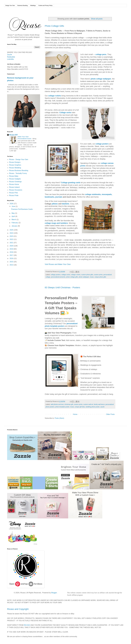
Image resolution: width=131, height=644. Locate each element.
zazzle (102, 407)
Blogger (54, 593)
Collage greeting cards (71, 183)
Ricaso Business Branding (19, 170)
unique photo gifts (100, 277)
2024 (12, 233)
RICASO (27, 625)
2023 (12, 236)
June (14, 206)
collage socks (66, 275)
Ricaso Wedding (15, 168)
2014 (12, 265)
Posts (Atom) (59, 418)
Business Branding (23, 6)
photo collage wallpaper (101, 79)
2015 (12, 262)
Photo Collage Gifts (54, 26)
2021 (12, 243)
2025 (12, 230)
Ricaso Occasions (16, 190)
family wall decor (99, 404)
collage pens (101, 54)
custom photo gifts (87, 275)
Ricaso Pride (14, 195)
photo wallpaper (84, 277)
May (13, 213)
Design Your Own (10, 6)
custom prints (98, 275)
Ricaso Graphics (15, 165)
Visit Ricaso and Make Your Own (58, 264)
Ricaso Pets (13, 193)
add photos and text (57, 404)
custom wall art (88, 404)
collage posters (102, 144)
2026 (12, 204)
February (15, 223)
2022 (12, 239)
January (15, 226)
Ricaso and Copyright (18, 609)
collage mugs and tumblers (56, 223)
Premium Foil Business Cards (22, 209)
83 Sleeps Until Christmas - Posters (62, 287)
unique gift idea (80, 407)
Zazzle (10, 55)
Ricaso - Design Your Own (19, 159)
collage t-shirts (55, 96)
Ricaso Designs (15, 162)
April (13, 216)
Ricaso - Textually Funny (18, 173)
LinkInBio (10, 59)
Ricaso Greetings (15, 182)
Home (75, 414)
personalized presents (58, 277)
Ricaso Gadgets (15, 179)
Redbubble (11, 57)
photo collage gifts (72, 277)
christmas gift (69, 404)
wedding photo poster (93, 407)
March (14, 220)
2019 (12, 249)
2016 (12, 258)
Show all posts (97, 19)
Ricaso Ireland (14, 187)
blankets (66, 204)
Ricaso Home (14, 184)
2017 (12, 255)
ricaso (92, 277)
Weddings (33, 6)
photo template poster (62, 407)
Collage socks (65, 113)
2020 (12, 246)
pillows (55, 204)
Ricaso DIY (14, 135)
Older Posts (110, 414)
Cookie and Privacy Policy (45, 6)
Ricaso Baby (14, 176)
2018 (12, 252)
